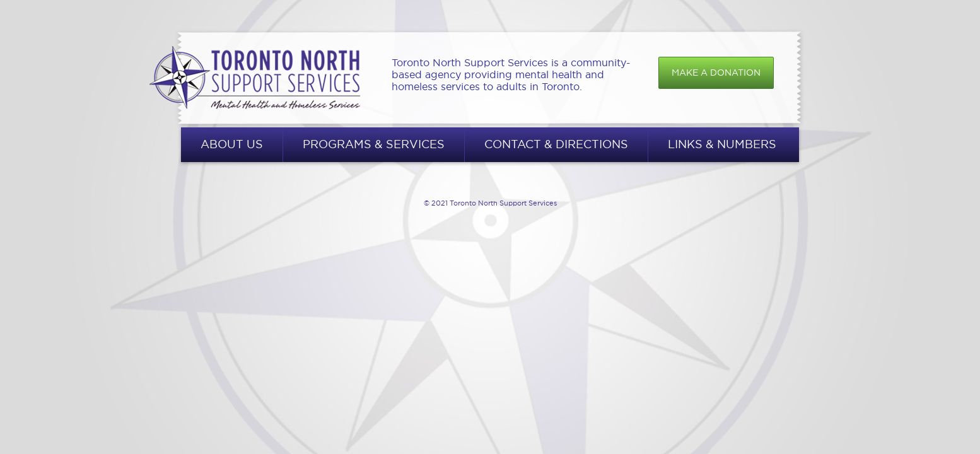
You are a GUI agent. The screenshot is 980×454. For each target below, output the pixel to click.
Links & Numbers (722, 144)
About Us (232, 144)
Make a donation (716, 73)
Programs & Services (374, 144)
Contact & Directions (556, 144)
